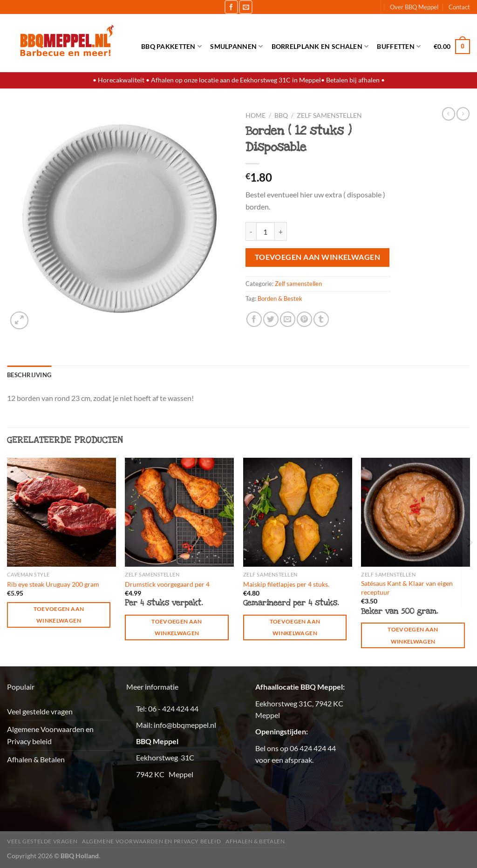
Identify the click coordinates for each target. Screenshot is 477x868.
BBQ (281, 115)
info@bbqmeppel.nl (185, 725)
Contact (459, 7)
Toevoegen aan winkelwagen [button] (59, 615)
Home (256, 115)
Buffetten (399, 46)
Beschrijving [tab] (29, 375)
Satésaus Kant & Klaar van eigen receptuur (407, 588)
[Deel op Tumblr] (321, 319)
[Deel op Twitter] (271, 319)
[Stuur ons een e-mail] (246, 7)
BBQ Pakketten (171, 46)
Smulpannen (236, 46)
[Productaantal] (266, 231)
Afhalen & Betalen (36, 759)
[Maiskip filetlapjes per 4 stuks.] (298, 512)
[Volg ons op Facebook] (231, 7)
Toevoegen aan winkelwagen (318, 257)
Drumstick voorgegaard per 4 (167, 584)
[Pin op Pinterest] (304, 319)
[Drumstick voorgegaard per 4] (179, 512)
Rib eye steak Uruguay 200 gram (53, 584)
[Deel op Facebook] (254, 319)
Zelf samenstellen (329, 115)
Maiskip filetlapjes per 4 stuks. (286, 584)
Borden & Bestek (280, 298)
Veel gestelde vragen (40, 711)
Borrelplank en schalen (320, 46)
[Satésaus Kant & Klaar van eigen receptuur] (416, 512)
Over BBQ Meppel (414, 7)
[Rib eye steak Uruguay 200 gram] (61, 512)
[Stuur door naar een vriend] (288, 319)
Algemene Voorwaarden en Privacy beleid (50, 735)
